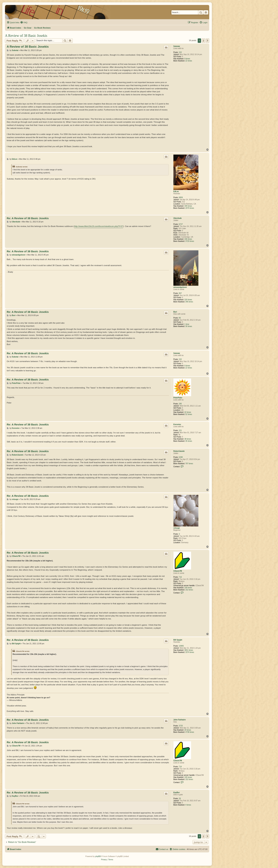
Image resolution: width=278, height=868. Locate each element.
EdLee (176, 191)
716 (180, 577)
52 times (189, 414)
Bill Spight (178, 640)
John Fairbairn (180, 720)
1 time (187, 324)
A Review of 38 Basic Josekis (26, 36)
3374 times (190, 652)
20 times (188, 730)
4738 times (190, 732)
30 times (189, 326)
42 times (188, 412)
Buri (175, 312)
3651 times (189, 650)
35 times (189, 441)
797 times (189, 464)
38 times (188, 439)
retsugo (177, 528)
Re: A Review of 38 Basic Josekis (28, 218)
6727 (181, 224)
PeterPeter (178, 398)
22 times (189, 61)
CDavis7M (178, 571)
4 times (188, 805)
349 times (188, 206)
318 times (188, 300)
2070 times (190, 208)
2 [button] (203, 41)
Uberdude (178, 218)
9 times (187, 59)
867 (180, 293)
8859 (181, 197)
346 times (189, 302)
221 (180, 430)
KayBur (177, 792)
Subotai (177, 46)
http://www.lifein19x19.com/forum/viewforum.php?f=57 (99, 226)
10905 (181, 646)
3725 (181, 726)
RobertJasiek (179, 451)
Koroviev (177, 424)
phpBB (98, 856)
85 (180, 318)
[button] (207, 41)
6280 (181, 457)
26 (180, 799)
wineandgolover (180, 287)
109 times (188, 588)
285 (180, 404)
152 (180, 52)
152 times (189, 590)
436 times (188, 239)
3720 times (190, 241)
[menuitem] (24, 22)
